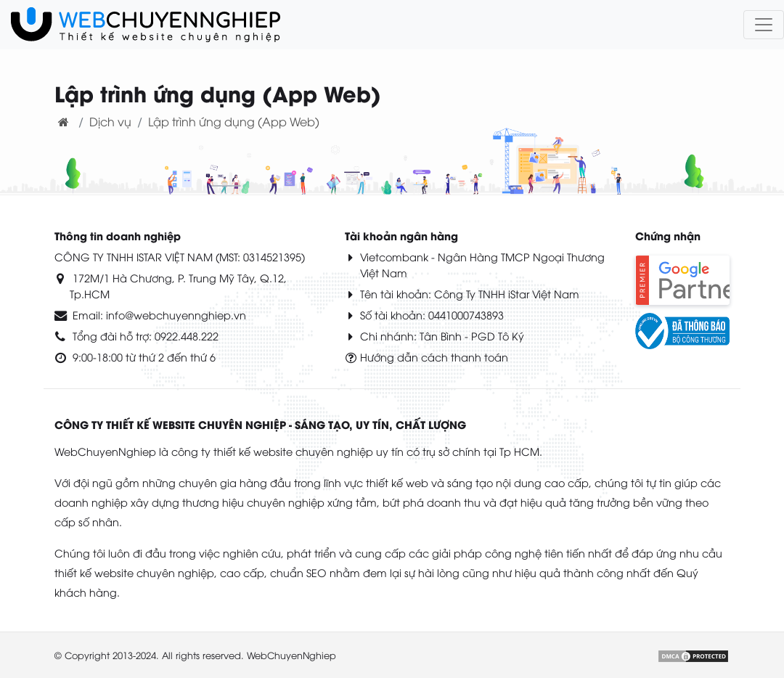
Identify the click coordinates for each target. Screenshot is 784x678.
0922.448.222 (187, 336)
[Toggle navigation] (764, 25)
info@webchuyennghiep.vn (176, 315)
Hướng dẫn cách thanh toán (434, 357)
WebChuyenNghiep (291, 655)
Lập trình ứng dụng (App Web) (234, 121)
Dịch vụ (110, 121)
